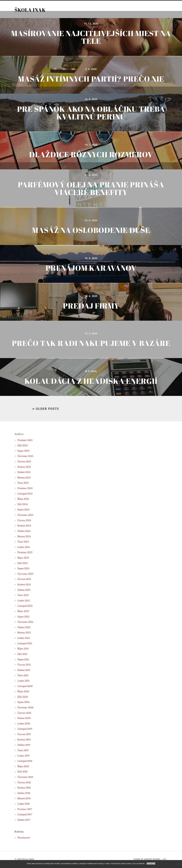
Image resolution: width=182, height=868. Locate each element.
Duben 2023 (24, 591)
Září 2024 (23, 505)
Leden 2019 (24, 756)
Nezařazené (24, 838)
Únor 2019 (23, 751)
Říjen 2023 (23, 558)
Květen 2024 (24, 526)
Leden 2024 (24, 548)
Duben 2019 (24, 746)
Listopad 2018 (25, 762)
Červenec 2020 (26, 708)
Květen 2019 (24, 740)
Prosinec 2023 (25, 553)
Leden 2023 (24, 601)
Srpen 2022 (24, 617)
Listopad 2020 (25, 687)
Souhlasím (151, 864)
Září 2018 (23, 772)
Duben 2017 (24, 821)
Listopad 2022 (25, 606)
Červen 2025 (24, 462)
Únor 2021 (23, 676)
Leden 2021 (24, 681)
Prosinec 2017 (25, 810)
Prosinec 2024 (25, 489)
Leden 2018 (24, 804)
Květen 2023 (24, 585)
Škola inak (30, 10)
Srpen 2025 (24, 451)
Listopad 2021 (25, 644)
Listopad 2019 (25, 730)
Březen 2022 (24, 633)
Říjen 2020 (24, 692)
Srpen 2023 (24, 569)
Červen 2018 (24, 783)
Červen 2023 (24, 580)
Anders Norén (152, 860)
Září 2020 (23, 697)
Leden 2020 (24, 724)
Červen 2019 (24, 735)
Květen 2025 (24, 468)
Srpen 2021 (24, 660)
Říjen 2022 (23, 612)
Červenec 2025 (26, 457)
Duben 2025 (24, 473)
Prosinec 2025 (25, 441)
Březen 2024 (24, 537)
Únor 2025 (23, 483)
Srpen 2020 (24, 703)
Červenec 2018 (25, 778)
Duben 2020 (24, 719)
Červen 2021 (24, 665)
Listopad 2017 (25, 815)
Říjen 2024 (23, 500)
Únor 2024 (23, 542)
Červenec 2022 (26, 623)
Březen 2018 (24, 799)
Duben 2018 (24, 794)
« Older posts (45, 409)
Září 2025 (23, 446)
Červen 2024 (24, 521)
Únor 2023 (23, 596)
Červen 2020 (25, 714)
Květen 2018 (24, 788)
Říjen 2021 (23, 649)
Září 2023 (23, 564)
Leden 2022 (24, 639)
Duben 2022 (24, 628)
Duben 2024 (24, 532)
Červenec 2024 (26, 516)
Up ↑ (165, 860)
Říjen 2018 (23, 767)
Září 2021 (23, 655)
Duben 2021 (24, 671)
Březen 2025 (24, 478)
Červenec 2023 (26, 574)
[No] (178, 864)
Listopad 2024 (25, 494)
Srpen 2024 (24, 510)
